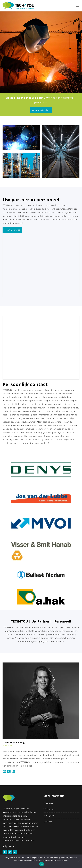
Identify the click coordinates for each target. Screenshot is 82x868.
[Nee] (79, 861)
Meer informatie (12, 230)
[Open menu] (78, 6)
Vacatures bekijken (41, 110)
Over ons (48, 822)
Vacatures (48, 803)
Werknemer (49, 809)
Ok (42, 864)
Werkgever (49, 815)
